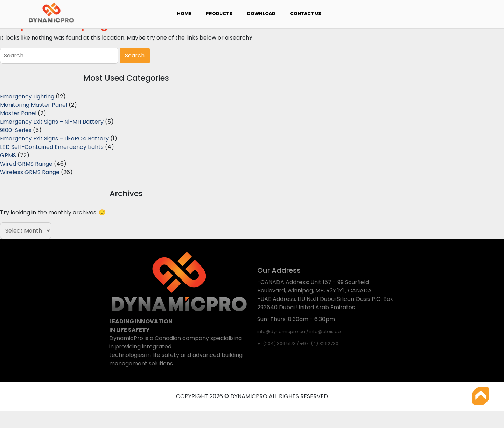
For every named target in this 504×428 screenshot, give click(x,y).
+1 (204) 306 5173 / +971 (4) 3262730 (298, 343)
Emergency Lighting (27, 96)
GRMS (8, 155)
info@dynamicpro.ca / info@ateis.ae (299, 332)
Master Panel (18, 113)
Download (261, 13)
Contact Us (306, 13)
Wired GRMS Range (26, 164)
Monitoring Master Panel (34, 105)
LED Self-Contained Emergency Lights (52, 147)
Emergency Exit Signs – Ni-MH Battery (52, 122)
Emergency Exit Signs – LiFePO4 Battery (54, 139)
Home (184, 13)
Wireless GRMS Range (30, 172)
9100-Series (16, 130)
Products (219, 13)
